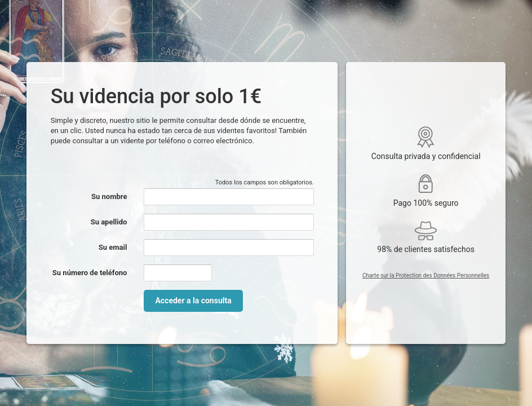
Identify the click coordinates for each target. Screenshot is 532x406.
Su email (113, 247)
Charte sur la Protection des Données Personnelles (426, 275)
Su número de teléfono (90, 273)
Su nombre (109, 197)
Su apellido (109, 222)
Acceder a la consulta (193, 301)
